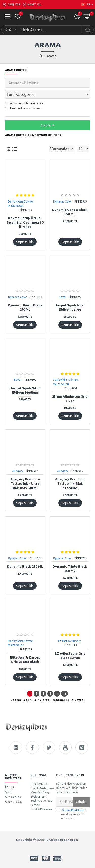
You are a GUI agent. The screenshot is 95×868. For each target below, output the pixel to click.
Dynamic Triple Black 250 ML (70, 568)
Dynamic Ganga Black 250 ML (70, 212)
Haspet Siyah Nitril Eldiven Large (70, 307)
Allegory (18, 471)
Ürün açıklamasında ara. (23, 109)
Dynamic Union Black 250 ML (25, 307)
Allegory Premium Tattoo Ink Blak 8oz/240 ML (70, 483)
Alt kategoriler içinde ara (24, 104)
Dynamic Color (63, 201)
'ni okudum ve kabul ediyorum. (72, 814)
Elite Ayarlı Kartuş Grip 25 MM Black (25, 660)
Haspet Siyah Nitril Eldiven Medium (25, 390)
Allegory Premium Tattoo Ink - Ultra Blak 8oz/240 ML (25, 483)
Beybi (62, 297)
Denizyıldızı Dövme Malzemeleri (20, 204)
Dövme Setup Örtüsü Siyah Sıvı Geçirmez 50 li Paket (25, 222)
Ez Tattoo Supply (69, 641)
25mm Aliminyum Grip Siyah (70, 399)
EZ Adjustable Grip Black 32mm (70, 655)
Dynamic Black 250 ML (25, 566)
